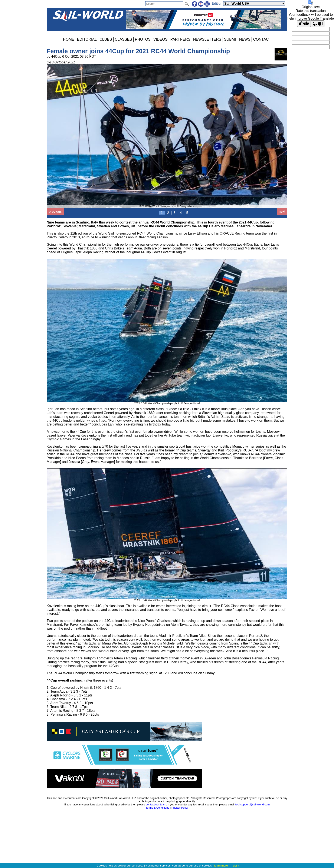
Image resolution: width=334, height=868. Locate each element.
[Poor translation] (318, 24)
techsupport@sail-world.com (252, 804)
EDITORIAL (87, 39)
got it (236, 866)
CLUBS (106, 39)
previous (55, 211)
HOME (69, 39)
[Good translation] (304, 24)
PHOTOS (143, 39)
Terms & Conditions (157, 808)
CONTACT (262, 39)
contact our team (156, 804)
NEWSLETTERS (207, 39)
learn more (221, 866)
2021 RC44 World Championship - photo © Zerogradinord (167, 402)
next (282, 211)
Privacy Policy (180, 808)
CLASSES (123, 39)
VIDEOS (160, 39)
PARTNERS (180, 39)
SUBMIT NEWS (237, 39)
